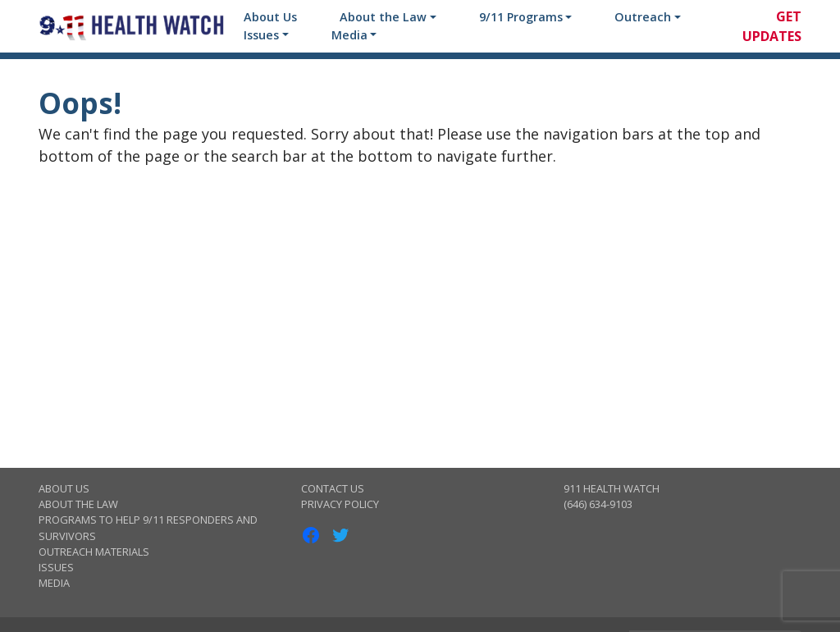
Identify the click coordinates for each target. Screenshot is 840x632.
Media (349, 35)
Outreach (643, 17)
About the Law (383, 17)
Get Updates (772, 26)
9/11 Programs (521, 17)
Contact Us (333, 488)
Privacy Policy (340, 504)
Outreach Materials (94, 552)
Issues (261, 35)
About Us (270, 17)
